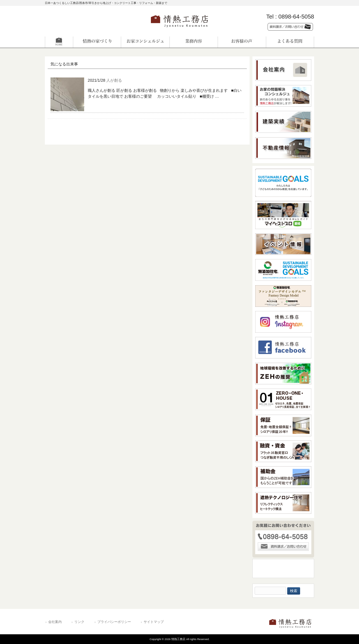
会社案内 (55, 622)
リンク (79, 622)
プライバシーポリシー (114, 622)
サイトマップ (154, 622)
